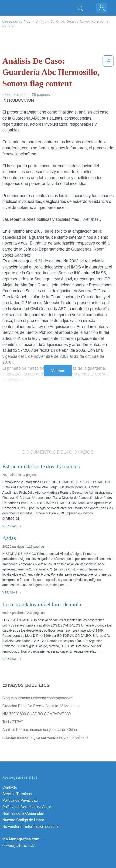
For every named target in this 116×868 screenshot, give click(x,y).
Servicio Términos (17, 794)
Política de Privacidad (20, 800)
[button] (108, 73)
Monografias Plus (17, 22)
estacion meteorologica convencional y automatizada (45, 738)
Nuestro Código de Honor (23, 820)
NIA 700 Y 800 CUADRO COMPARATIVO (37, 714)
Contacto (10, 787)
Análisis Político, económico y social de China (40, 730)
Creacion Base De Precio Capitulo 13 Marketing (41, 706)
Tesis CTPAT (13, 722)
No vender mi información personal (31, 826)
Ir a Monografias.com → (23, 839)
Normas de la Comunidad (23, 813)
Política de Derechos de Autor (27, 807)
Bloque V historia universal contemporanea (37, 698)
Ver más (58, 370)
